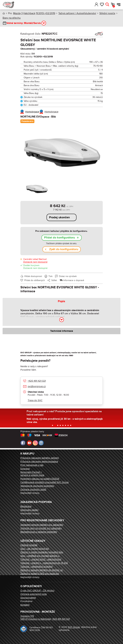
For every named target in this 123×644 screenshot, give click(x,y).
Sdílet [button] (54, 280)
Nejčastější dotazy (30, 493)
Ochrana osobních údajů (33, 489)
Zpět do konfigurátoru (64, 249)
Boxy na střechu (12, 18)
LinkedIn (41, 443)
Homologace (32, 112)
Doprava (25, 469)
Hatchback (29, 13)
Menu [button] (119, 5)
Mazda (17, 13)
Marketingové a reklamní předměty (39, 532)
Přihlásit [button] (97, 5)
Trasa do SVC (35, 400)
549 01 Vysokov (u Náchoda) (36, 619)
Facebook (23, 443)
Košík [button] (114, 6)
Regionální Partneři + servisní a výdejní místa (32, 474)
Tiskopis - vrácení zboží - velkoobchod (41, 559)
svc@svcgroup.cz (37, 386)
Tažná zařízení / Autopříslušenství (77, 13)
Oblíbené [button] (102, 5)
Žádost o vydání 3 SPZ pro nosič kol (40, 574)
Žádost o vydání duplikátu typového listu (42, 552)
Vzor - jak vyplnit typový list (35, 549)
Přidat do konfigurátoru (59, 238)
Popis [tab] (61, 301)
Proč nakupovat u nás (32, 465)
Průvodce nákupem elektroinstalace (39, 461)
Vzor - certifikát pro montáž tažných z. (40, 556)
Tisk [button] (50, 276)
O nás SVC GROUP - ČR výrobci (37, 591)
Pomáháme (26, 601)
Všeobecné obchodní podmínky (37, 486)
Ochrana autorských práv (34, 594)
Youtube (29, 443)
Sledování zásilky (29, 510)
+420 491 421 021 (37, 381)
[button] (92, 5)
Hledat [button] (107, 5)
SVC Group (74, 627)
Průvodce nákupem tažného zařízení (40, 458)
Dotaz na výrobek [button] (68, 276)
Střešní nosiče (107, 13)
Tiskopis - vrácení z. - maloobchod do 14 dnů (44, 563)
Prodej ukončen (59, 217)
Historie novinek (29, 545)
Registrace (26, 506)
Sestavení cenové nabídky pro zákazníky (42, 525)
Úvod (4, 13)
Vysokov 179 (27, 616)
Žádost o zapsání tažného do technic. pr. (42, 570)
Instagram (35, 443)
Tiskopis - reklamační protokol (36, 566)
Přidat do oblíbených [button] (35, 280)
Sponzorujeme (28, 598)
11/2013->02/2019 (46, 13)
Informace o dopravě (74, 280)
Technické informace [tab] (62, 331)
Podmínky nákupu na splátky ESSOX (40, 479)
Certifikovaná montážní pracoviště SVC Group (45, 482)
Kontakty (25, 605)
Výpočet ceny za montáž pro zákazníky (41, 528)
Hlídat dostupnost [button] (33, 276)
